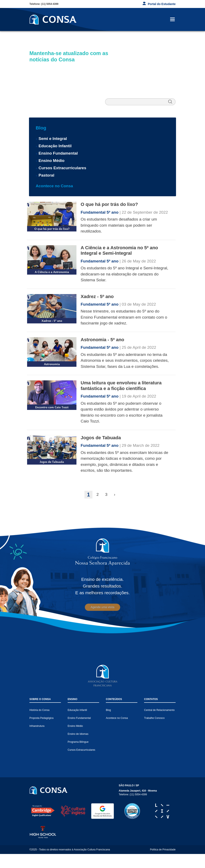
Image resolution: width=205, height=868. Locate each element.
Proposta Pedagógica (41, 718)
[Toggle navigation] (172, 19)
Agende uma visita (103, 607)
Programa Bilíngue (78, 742)
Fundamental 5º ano (100, 212)
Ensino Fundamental (58, 153)
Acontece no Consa (54, 186)
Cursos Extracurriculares (62, 168)
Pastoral (46, 175)
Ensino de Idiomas (78, 734)
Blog (41, 128)
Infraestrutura (37, 726)
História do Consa (39, 710)
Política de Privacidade (163, 850)
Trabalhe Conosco (154, 718)
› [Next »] (114, 494)
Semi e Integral (53, 139)
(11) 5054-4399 (50, 4)
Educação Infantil (55, 146)
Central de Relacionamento (159, 710)
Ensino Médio (51, 161)
